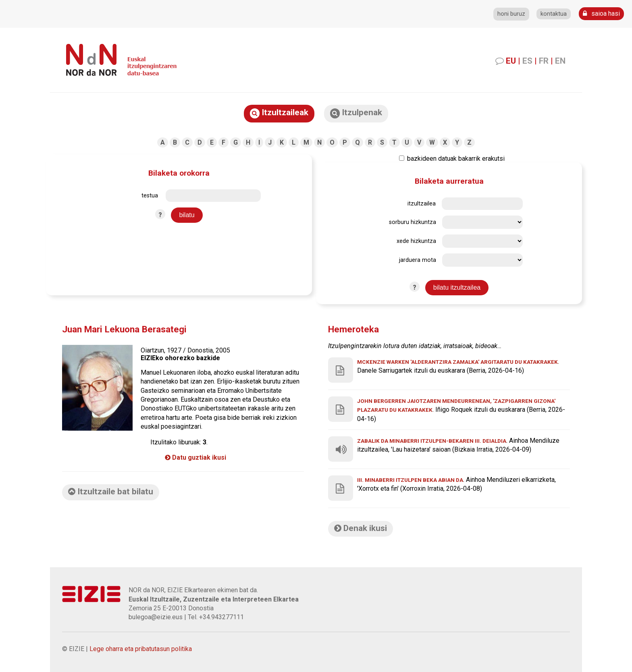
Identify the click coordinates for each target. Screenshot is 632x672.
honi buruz (511, 14)
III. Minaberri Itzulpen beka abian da (410, 480)
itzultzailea (422, 204)
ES (527, 61)
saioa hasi (601, 13)
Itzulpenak (356, 113)
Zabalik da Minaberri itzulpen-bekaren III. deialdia (432, 441)
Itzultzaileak (279, 113)
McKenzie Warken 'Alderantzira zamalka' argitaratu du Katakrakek (457, 362)
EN (560, 61)
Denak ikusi (361, 528)
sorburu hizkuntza (413, 222)
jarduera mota (418, 260)
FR (544, 61)
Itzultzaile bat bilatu (111, 492)
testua (150, 196)
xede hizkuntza (416, 241)
